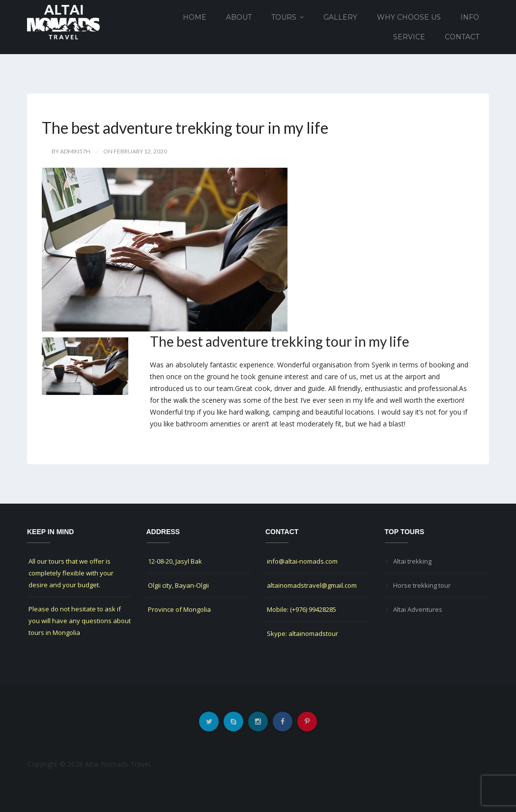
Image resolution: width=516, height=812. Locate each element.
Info (470, 17)
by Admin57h (71, 151)
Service (409, 37)
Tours (284, 17)
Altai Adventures (418, 609)
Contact (462, 37)
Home (195, 17)
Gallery (340, 17)
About (239, 17)
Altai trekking (412, 561)
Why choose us (409, 17)
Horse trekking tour (422, 585)
